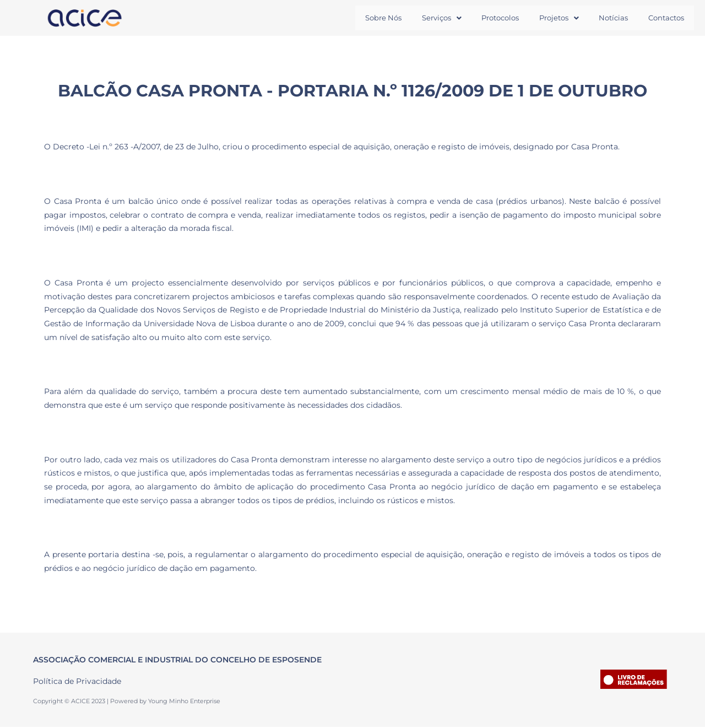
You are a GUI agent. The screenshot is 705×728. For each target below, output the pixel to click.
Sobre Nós (361, 18)
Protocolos (486, 18)
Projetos (549, 18)
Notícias (607, 18)
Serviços (423, 18)
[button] (423, 18)
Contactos (664, 18)
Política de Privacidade (77, 682)
